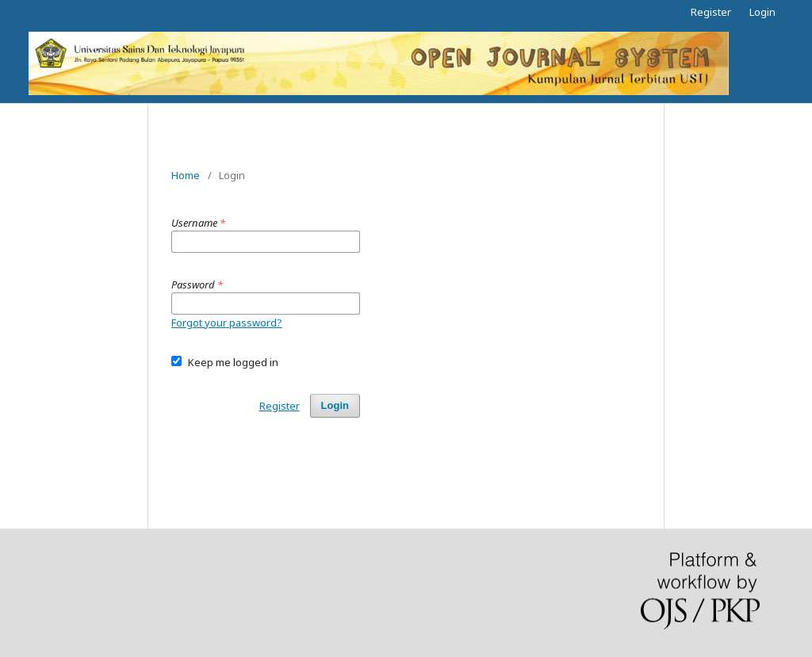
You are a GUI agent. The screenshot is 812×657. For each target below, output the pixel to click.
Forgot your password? (227, 323)
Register (711, 12)
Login (762, 12)
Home (186, 175)
